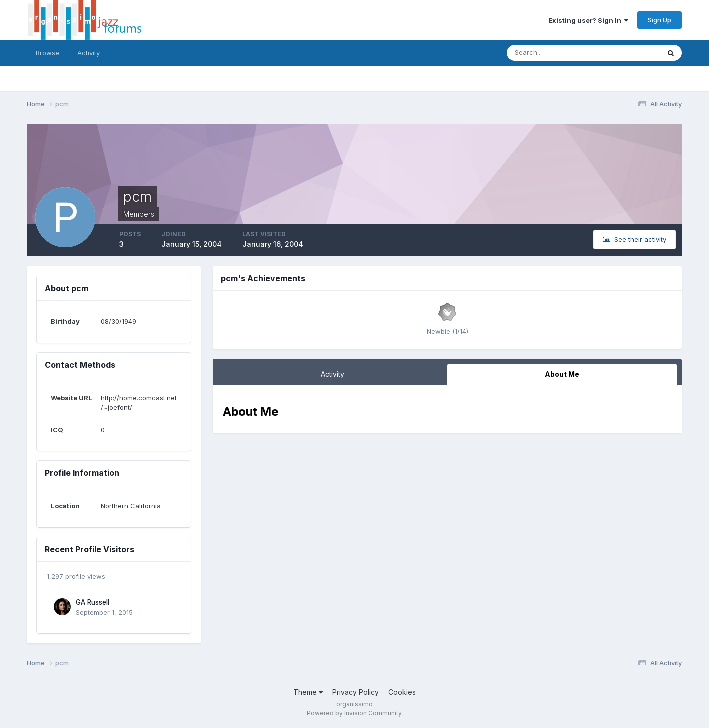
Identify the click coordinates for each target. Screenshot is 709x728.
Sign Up (660, 20)
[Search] (551, 53)
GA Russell (93, 602)
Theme (308, 692)
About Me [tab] (562, 374)
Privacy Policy (356, 692)
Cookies (402, 692)
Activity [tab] (333, 374)
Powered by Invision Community (354, 713)
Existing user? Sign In (588, 20)
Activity (89, 53)
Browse (48, 53)
